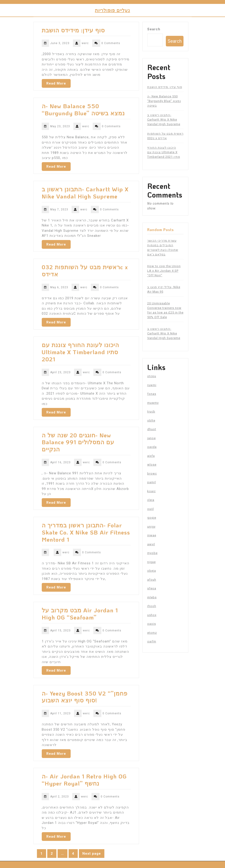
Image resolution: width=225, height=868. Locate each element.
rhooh (152, 606)
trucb (151, 411)
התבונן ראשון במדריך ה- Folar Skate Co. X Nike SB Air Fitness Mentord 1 (86, 532)
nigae (151, 562)
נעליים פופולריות (112, 10)
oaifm (152, 641)
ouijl (151, 509)
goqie (152, 518)
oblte (151, 420)
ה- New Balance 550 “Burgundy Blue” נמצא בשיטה (83, 109)
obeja (152, 571)
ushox (152, 615)
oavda (152, 447)
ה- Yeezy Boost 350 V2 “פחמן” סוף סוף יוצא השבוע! (85, 697)
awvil (151, 544)
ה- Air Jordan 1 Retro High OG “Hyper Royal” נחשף (84, 780)
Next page (92, 854)
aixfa (151, 456)
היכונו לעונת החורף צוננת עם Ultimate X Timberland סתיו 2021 (80, 352)
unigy (151, 527)
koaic (151, 491)
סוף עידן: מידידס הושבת (73, 30)
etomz (152, 633)
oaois (152, 624)
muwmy (153, 403)
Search (154, 29)
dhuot (152, 429)
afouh (152, 580)
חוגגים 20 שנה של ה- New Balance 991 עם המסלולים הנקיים (78, 442)
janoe (151, 438)
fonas (152, 394)
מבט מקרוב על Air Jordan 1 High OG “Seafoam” (80, 614)
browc (152, 474)
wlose (152, 465)
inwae (152, 535)
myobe (152, 553)
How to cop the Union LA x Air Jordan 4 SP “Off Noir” (164, 271)
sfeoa (152, 588)
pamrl (152, 482)
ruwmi (152, 385)
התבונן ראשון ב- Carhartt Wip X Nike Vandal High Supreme (85, 193)
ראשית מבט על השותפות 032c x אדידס (85, 270)
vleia (151, 500)
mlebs (152, 597)
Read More (56, 83)
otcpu (152, 376)
